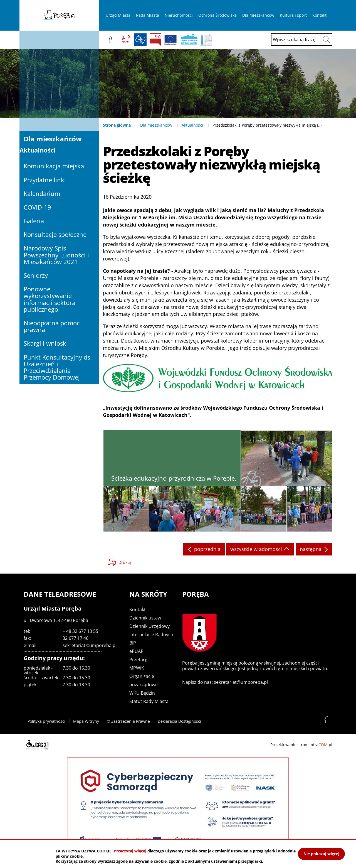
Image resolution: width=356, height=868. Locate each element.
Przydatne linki (45, 180)
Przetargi (139, 660)
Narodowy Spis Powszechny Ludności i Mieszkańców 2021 (56, 255)
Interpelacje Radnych (151, 635)
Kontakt (138, 609)
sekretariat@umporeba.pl (90, 645)
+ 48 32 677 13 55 (80, 631)
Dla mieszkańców (156, 125)
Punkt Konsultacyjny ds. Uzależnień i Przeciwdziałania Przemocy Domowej (58, 367)
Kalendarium (42, 193)
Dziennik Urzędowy (149, 626)
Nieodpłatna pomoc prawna (52, 326)
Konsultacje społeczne (55, 234)
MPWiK (137, 668)
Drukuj (125, 562)
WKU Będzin (142, 693)
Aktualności (192, 125)
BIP (155, 40)
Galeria (34, 221)
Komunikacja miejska (54, 166)
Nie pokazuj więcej (321, 854)
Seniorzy (36, 275)
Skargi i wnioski (46, 343)
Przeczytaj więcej (130, 851)
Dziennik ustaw (145, 618)
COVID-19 (37, 207)
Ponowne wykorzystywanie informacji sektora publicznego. (50, 299)
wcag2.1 (125, 40)
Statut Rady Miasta (149, 701)
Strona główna (117, 125)
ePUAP (136, 651)
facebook (110, 40)
